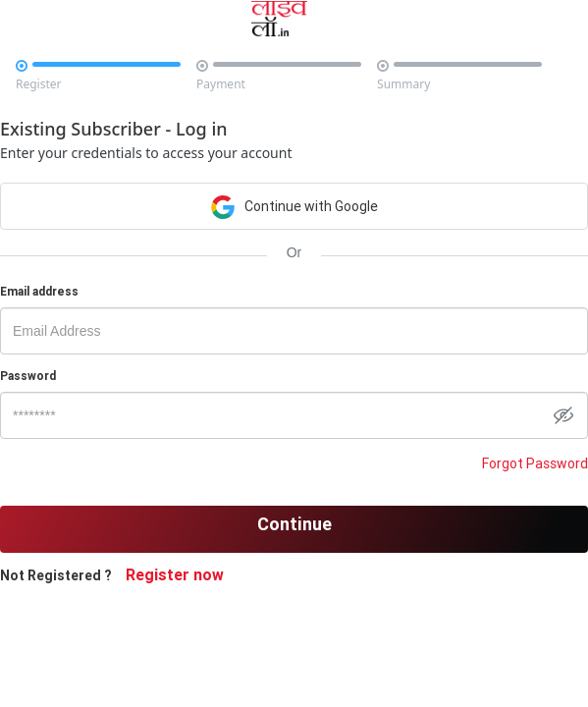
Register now (175, 574)
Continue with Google (294, 206)
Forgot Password (535, 463)
